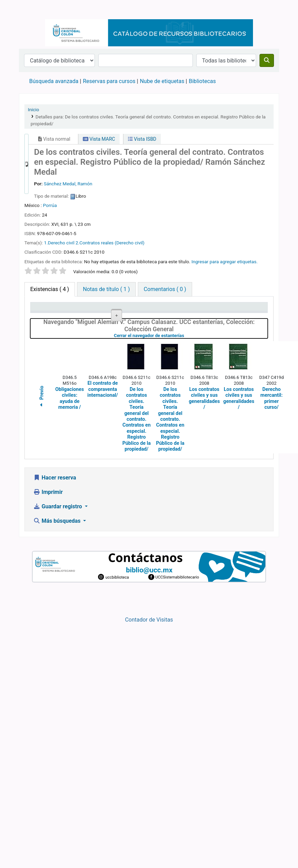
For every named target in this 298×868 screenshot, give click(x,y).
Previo (42, 590)
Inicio (34, 109)
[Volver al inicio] (277, 847)
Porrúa (50, 205)
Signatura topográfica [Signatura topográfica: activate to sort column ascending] (149, 313)
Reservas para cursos (109, 81)
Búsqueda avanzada (54, 81)
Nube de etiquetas (162, 81)
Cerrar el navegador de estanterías (186, 528)
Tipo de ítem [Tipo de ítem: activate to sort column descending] (43, 313)
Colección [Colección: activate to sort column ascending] (113, 316)
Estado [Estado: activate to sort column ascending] (212, 316)
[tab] (106, 289)
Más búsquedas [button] (58, 714)
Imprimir (48, 685)
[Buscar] (267, 60)
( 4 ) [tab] (50, 289)
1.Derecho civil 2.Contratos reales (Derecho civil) (94, 243)
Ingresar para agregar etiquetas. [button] (225, 262)
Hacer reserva (55, 670)
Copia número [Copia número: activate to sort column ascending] (179, 313)
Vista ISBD (142, 139)
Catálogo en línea (36, 10)
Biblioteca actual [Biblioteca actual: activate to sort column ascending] (80, 313)
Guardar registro (58, 699)
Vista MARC (99, 139)
